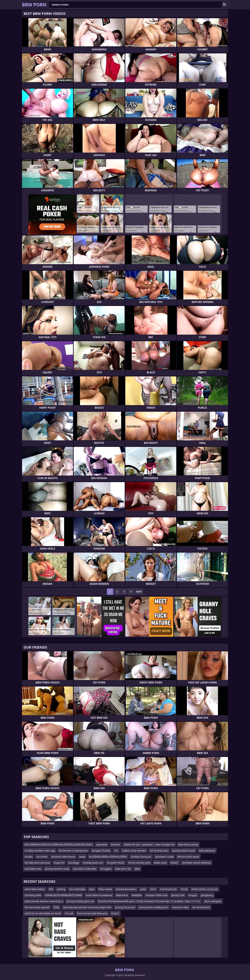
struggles (106, 869)
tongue (193, 895)
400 (51, 889)
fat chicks (42, 857)
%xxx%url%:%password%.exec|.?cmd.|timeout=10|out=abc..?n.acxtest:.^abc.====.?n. (149, 901)
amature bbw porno (63, 857)
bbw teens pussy (188, 844)
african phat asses (188, 857)
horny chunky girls (139, 863)
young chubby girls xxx (80, 901)
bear (92, 889)
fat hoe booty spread (37, 907)
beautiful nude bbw (85, 869)
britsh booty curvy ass (205, 889)
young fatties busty (184, 851)
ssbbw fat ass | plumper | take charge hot (149, 844)
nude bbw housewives (99, 895)
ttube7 (174, 863)
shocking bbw (33, 895)
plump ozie (178, 895)
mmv (153, 889)
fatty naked (105, 889)
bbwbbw (137, 895)
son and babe (77, 889)
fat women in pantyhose (73, 851)
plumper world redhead (196, 863)
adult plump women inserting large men (87, 907)
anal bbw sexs (33, 869)
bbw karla (122, 895)
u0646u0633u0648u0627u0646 (63, 895)
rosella (29, 857)
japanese (102, 844)
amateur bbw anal (156, 895)
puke (143, 889)
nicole (184, 889)
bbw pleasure (207, 851)
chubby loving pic (141, 857)
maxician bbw (180, 907)
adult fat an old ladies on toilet (43, 913)
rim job (69, 913)
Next (139, 592)
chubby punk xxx (93, 863)
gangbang (207, 895)
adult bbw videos (35, 889)
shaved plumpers (126, 889)
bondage (74, 863)
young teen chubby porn (154, 907)
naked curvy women (134, 851)
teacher (116, 844)
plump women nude (57, 869)
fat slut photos (201, 907)
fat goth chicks (116, 863)
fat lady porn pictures (37, 863)
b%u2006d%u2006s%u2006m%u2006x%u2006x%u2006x (59, 844)
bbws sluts (160, 863)
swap (82, 857)
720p (56, 907)
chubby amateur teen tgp (40, 851)
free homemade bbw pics (92, 913)
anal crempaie (213, 901)
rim (116, 851)
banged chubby (101, 851)
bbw (137, 869)
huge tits (59, 863)
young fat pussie (125, 907)
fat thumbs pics (159, 851)
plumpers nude (164, 857)
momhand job (168, 889)
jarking (61, 889)
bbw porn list (123, 869)
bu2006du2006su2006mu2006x (108, 857)
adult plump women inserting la (44, 901)
